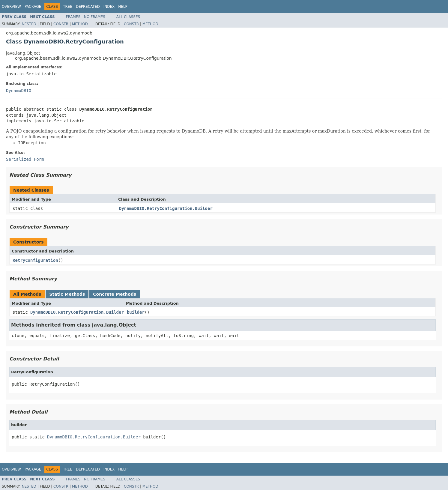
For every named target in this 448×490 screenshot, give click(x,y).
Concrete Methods (115, 294)
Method (80, 24)
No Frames (95, 17)
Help (123, 7)
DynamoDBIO (19, 91)
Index (109, 7)
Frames (73, 17)
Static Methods (67, 294)
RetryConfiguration (35, 260)
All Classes (128, 17)
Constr (61, 24)
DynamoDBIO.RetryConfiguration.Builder (166, 208)
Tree (68, 7)
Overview (11, 7)
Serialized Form (25, 159)
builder (136, 312)
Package (33, 7)
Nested (29, 24)
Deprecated (88, 7)
